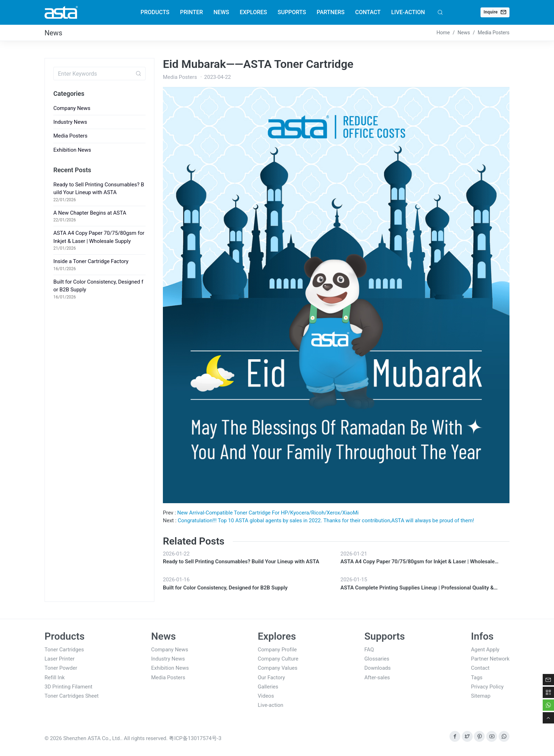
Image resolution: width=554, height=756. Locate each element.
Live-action (271, 705)
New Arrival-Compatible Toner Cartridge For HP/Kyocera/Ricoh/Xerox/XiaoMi (268, 513)
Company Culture (278, 659)
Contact (480, 668)
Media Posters (70, 136)
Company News (72, 108)
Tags (477, 678)
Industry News (70, 122)
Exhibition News (72, 150)
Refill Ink (55, 678)
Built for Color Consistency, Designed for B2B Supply (225, 588)
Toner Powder (61, 668)
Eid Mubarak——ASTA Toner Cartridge (258, 64)
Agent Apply (485, 650)
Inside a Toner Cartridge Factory (91, 261)
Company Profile (278, 650)
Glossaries (377, 659)
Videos (266, 696)
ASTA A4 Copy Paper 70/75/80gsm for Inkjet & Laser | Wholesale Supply (418, 562)
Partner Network (490, 659)
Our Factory (272, 678)
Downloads (378, 668)
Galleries (268, 687)
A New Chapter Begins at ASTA (90, 213)
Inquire (495, 12)
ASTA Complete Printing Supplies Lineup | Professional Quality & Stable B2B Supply (417, 588)
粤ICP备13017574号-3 (195, 738)
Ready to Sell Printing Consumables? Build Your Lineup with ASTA (241, 562)
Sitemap (481, 696)
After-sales (377, 678)
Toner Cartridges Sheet (72, 696)
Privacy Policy (487, 687)
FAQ (369, 650)
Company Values (278, 668)
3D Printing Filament (69, 687)
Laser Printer (60, 659)
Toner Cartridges (64, 650)
